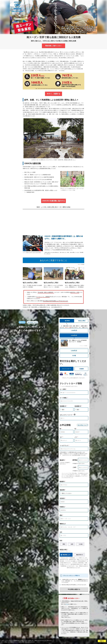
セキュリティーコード (68, 415)
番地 (61, 515)
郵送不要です (80, 555)
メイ (76, 437)
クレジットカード (67, 369)
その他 (74, 355)
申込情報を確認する (74, 589)
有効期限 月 (63, 406)
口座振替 (81, 369)
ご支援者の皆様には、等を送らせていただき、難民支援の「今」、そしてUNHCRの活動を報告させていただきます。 (75, 581)
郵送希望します (67, 555)
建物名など (63, 524)
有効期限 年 (78, 406)
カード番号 (63, 389)
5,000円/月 (74, 351)
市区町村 (63, 498)
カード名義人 (64, 398)
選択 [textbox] (63, 410)
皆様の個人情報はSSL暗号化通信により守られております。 (74, 585)
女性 (72, 544)
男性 (64, 544)
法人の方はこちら (32, 322)
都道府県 (63, 490)
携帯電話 (75, 460)
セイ (61, 437)
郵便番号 (63, 481)
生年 (61, 532)
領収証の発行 (64, 550)
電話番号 (63, 460)
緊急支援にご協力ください (53, 46)
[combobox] (66, 410)
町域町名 (63, 507)
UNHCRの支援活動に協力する (53, 201)
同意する (102, 641)
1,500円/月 (74, 330)
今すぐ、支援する (53, 94)
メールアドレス (64, 445)
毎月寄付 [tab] (67, 321)
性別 (61, 541)
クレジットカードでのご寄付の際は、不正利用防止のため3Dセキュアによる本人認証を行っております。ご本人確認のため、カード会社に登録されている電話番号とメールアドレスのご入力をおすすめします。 (75, 475)
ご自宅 (74, 467)
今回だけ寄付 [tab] (82, 321)
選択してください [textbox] (67, 493)
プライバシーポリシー (69, 576)
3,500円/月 (74, 335)
